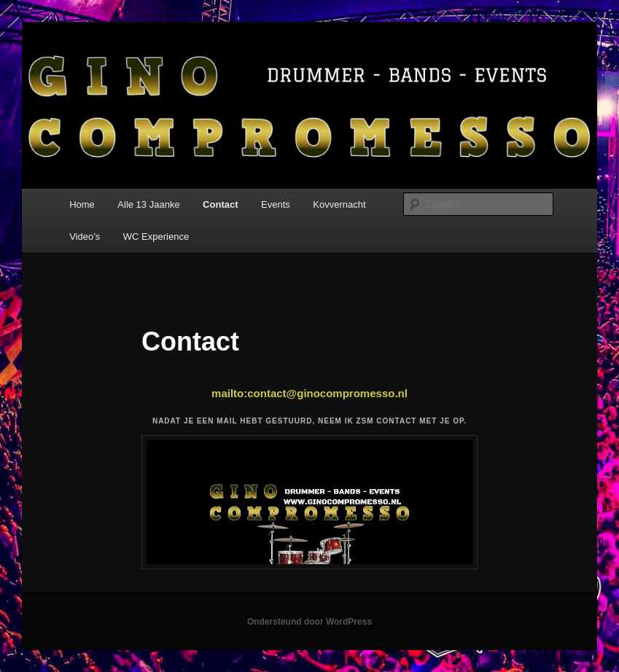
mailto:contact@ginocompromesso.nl (309, 393)
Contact (220, 204)
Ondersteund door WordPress (309, 622)
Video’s (85, 237)
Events (276, 204)
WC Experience (156, 237)
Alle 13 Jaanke (148, 204)
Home (82, 204)
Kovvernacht (339, 204)
